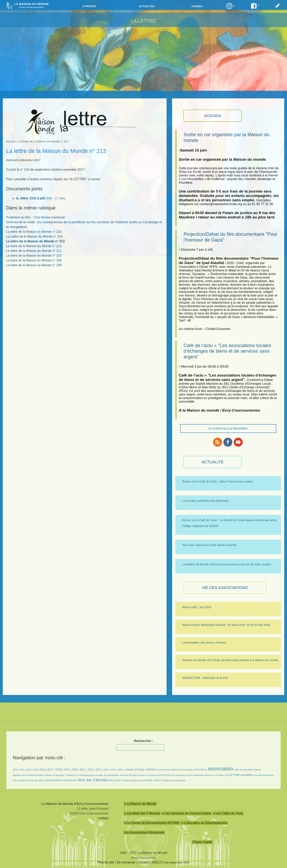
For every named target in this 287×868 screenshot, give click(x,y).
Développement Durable (91, 775)
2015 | (36, 770)
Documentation (111, 775)
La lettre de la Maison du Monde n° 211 (34, 251)
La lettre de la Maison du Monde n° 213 (35, 241)
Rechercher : (143, 741)
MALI (41, 780)
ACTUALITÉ (213, 462)
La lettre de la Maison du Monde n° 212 (34, 246)
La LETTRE (144, 21)
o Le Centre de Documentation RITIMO (152, 823)
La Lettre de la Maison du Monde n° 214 (34, 236)
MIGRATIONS (70, 780)
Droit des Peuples (128, 775)
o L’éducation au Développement (204, 823)
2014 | (30, 770)
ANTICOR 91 (200, 770)
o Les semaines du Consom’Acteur (187, 813)
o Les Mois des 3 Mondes (142, 813)
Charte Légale (202, 842)
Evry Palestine (178, 775)
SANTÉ (158, 780)
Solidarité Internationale (174, 780)
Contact (144, 862)
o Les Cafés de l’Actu (228, 813)
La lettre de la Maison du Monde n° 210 (34, 256)
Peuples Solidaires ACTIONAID (138, 780)
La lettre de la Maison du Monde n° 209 (34, 260)
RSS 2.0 (158, 862)
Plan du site (106, 862)
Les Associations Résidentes (144, 832)
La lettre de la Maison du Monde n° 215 (34, 232)
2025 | (114, 770)
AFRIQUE (140, 770)
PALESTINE (115, 780)
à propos (89, 6)
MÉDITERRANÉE (53, 780)
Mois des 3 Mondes (93, 780)
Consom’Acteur (35, 775)
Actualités (147, 6)
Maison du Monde (29, 780)
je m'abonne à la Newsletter (228, 428)
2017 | (51, 770)
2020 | (75, 770)
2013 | (23, 770)
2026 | (121, 770)
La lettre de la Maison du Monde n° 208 (34, 265)
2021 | (83, 770)
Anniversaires (186, 770)
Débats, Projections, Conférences (62, 775)
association (221, 769)
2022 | (91, 770)
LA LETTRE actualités (239, 775)
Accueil (11, 141)
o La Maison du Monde (140, 804)
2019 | (67, 770)
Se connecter (126, 862)
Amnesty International (168, 770)
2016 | (44, 770)
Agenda (197, 6)
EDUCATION (164, 775)
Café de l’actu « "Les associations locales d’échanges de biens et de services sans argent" (227, 351)
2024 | (107, 770)
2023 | (99, 770)
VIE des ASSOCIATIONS (225, 588)
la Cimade (219, 775)
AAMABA (129, 770)
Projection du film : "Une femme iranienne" (36, 217)
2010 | (16, 770)
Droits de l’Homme (147, 775)
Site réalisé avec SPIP (177, 863)
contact (103, 818)
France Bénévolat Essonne (200, 775)
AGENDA (213, 116)
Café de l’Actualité (243, 770)
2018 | (60, 769)
